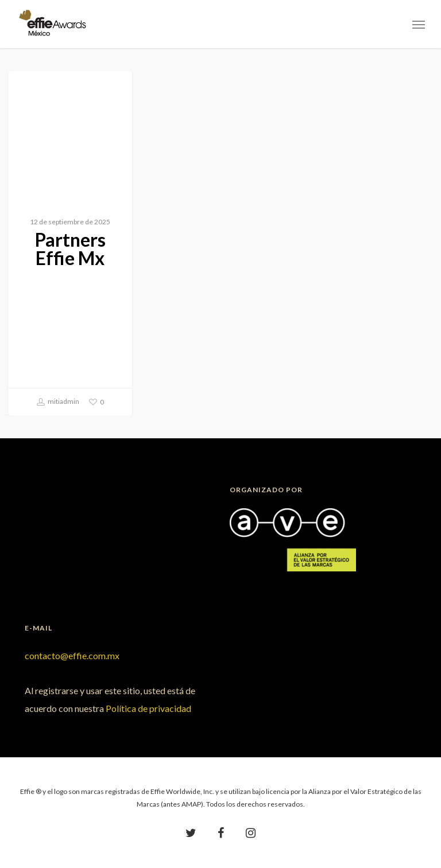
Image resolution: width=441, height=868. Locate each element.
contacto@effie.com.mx (72, 655)
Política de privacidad (148, 708)
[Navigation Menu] (419, 24)
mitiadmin (58, 402)
